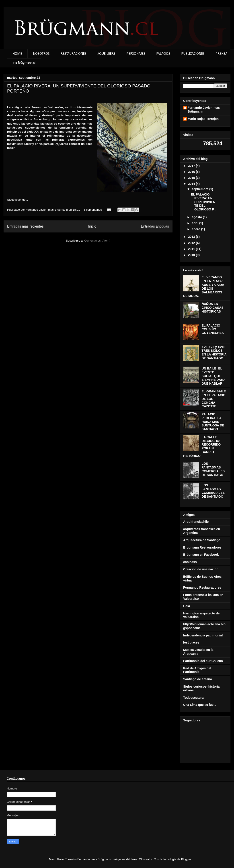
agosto (197, 217)
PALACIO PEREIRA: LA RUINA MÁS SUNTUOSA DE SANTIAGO (213, 422)
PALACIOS (163, 54)
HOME (17, 54)
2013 (192, 237)
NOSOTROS (41, 54)
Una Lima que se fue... (200, 705)
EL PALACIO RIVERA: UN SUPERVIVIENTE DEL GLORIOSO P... (204, 202)
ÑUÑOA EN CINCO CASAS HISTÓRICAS (213, 308)
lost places (191, 642)
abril (195, 223)
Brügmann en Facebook (201, 555)
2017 (192, 166)
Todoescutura (193, 698)
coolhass (190, 562)
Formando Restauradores (202, 587)
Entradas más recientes (25, 226)
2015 (192, 178)
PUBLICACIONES (193, 54)
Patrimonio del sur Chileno (203, 661)
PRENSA (221, 54)
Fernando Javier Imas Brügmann (47, 210)
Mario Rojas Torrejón (203, 119)
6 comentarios (93, 210)
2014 (192, 184)
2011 (192, 249)
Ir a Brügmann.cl (24, 63)
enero (196, 229)
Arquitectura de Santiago (202, 540)
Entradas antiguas (155, 226)
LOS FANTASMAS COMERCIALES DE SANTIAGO (213, 469)
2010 (192, 255)
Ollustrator (145, 859)
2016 (192, 172)
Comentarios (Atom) (97, 241)
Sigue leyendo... (17, 200)
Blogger (186, 859)
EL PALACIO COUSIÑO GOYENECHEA (213, 329)
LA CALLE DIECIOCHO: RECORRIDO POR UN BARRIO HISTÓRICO (202, 446)
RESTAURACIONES (74, 54)
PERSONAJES (136, 54)
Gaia (187, 606)
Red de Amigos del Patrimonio (197, 670)
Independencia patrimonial (203, 635)
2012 (192, 243)
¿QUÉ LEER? (106, 54)
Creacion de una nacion (201, 569)
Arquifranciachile (196, 522)
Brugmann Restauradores (202, 547)
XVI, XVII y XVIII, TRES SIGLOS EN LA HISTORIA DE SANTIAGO (214, 353)
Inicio (92, 226)
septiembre (200, 189)
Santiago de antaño (198, 679)
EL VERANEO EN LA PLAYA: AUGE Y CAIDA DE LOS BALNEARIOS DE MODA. (204, 287)
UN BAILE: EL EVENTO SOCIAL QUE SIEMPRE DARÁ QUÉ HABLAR (214, 376)
